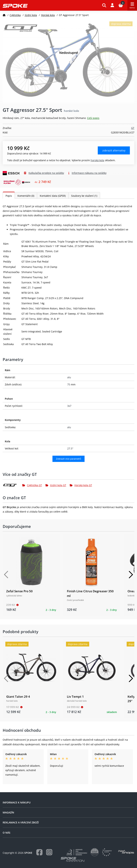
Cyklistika (15, 15)
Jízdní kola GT (56, 485)
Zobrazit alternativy (114, 150)
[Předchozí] (6, 575)
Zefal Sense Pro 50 (19, 591)
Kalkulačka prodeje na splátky (46, 173)
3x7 (69, 406)
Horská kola (48, 15)
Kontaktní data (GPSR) (53, 196)
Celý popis (93, 118)
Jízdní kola (31, 15)
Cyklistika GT (32, 485)
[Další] (131, 575)
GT (133, 128)
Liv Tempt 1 (75, 697)
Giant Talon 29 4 (18, 697)
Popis (9, 196)
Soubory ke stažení (84, 196)
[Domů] (4, 15)
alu (69, 377)
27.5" (70, 448)
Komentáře (26, 196)
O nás (7, 833)
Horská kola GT (81, 485)
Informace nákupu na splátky (89, 173)
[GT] (12, 485)
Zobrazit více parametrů (69, 459)
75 (69, 384)
